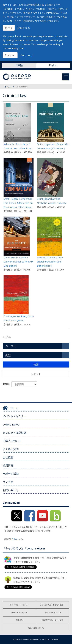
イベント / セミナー (15, 416)
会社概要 (8, 457)
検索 (36, 364)
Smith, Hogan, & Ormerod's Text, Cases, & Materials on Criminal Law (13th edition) (18, 203)
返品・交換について (36, 628)
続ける (9, 28)
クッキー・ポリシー (19, 612)
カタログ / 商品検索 (15, 433)
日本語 (19, 65)
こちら (15, 539)
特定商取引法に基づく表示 (53, 620)
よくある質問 (11, 449)
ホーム (7, 87)
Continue (10, 55)
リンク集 (8, 482)
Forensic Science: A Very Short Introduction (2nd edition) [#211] (50, 262)
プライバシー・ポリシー (19, 605)
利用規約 (19, 620)
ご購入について (12, 441)
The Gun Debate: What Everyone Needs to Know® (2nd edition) (18, 262)
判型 (8, 355)
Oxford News (11, 424)
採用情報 (8, 465)
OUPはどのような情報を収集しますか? (55, 605)
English (53, 65)
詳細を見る (24, 28)
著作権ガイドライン (53, 612)
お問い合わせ (11, 490)
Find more (26, 55)
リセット (36, 374)
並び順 (6, 384)
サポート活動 (11, 474)
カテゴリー (12, 346)
